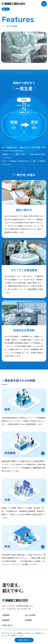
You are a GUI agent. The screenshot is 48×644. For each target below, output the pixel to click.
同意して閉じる (24, 640)
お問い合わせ (8, 625)
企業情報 (6, 615)
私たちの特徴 (30, 615)
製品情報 (6, 620)
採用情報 (28, 620)
